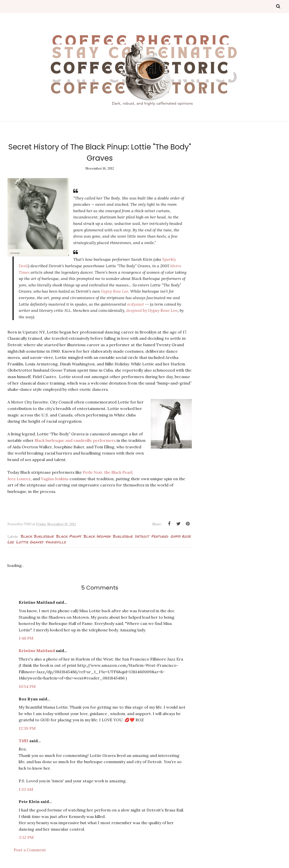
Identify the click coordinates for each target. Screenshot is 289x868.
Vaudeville (56, 542)
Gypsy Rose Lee (115, 291)
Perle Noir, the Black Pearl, (108, 472)
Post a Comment (30, 850)
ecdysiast (136, 304)
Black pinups (69, 536)
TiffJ (24, 741)
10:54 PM (27, 686)
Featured (160, 536)
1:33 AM (26, 789)
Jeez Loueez (19, 479)
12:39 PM (27, 728)
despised (152, 310)
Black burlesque (37, 536)
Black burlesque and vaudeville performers (75, 440)
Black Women (97, 536)
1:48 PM (26, 638)
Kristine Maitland (37, 651)
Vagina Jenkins (55, 479)
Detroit (142, 536)
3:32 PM (26, 837)
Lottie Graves (30, 542)
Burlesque (123, 536)
